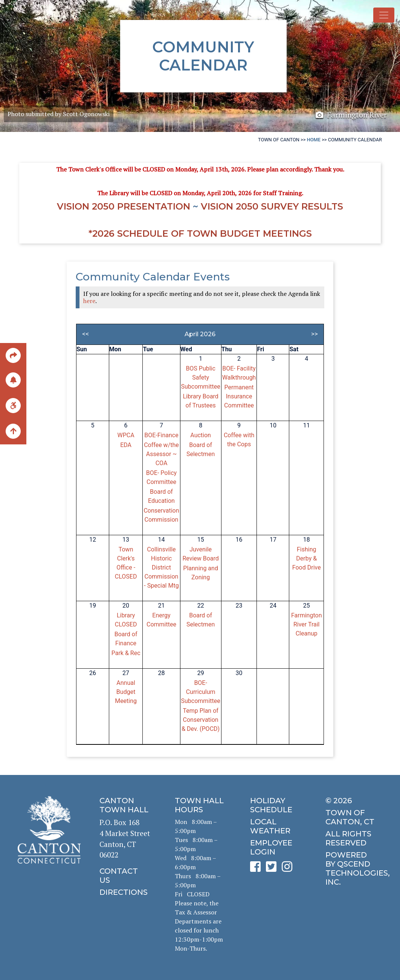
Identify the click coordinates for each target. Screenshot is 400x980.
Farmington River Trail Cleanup (306, 624)
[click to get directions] (125, 892)
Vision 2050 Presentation (124, 206)
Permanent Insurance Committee (239, 396)
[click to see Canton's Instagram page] (289, 869)
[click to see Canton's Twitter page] (273, 869)
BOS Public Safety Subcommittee (201, 377)
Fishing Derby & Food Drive (307, 558)
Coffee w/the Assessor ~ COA (161, 454)
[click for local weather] (276, 826)
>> (315, 334)
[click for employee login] (276, 847)
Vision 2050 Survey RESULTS (272, 206)
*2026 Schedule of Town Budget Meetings (200, 234)
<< (85, 334)
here (89, 301)
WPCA (126, 435)
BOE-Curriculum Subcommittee (201, 692)
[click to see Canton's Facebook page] (257, 869)
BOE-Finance (161, 435)
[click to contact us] (125, 876)
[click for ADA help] (13, 405)
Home (314, 140)
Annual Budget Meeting (126, 692)
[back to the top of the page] (13, 432)
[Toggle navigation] (384, 15)
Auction (201, 435)
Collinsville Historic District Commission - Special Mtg (161, 567)
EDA (126, 445)
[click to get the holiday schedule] (276, 805)
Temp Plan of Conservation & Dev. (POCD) (201, 720)
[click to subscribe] (13, 379)
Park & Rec (126, 653)
